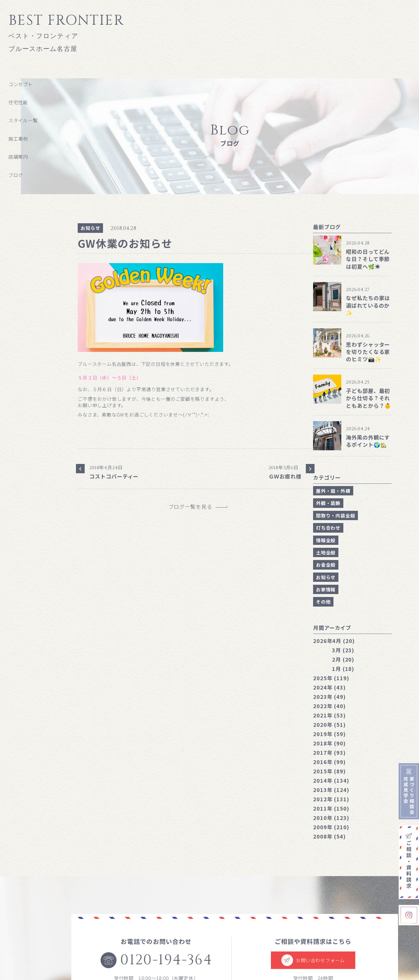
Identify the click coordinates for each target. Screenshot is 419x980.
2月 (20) (343, 659)
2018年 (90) (329, 743)
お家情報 (326, 589)
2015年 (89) (329, 771)
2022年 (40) (329, 706)
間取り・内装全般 (335, 515)
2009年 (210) (331, 827)
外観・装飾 (328, 503)
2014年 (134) (331, 780)
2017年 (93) (329, 752)
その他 (323, 602)
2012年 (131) (331, 799)
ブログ (16, 175)
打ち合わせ (328, 528)
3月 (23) (343, 650)
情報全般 (326, 540)
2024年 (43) (329, 687)
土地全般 (326, 552)
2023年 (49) (329, 697)
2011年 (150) (331, 808)
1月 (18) (343, 669)
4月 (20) (334, 641)
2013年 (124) (331, 790)
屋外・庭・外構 (333, 491)
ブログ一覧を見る (193, 507)
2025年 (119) (331, 678)
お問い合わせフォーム (313, 960)
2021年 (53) (329, 715)
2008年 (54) (329, 836)
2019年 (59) (329, 734)
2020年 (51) (329, 724)
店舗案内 (18, 157)
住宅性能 (18, 102)
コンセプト (21, 84)
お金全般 (326, 565)
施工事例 (18, 139)
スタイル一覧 (23, 120)
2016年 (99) (329, 762)
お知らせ (90, 228)
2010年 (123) (331, 818)
